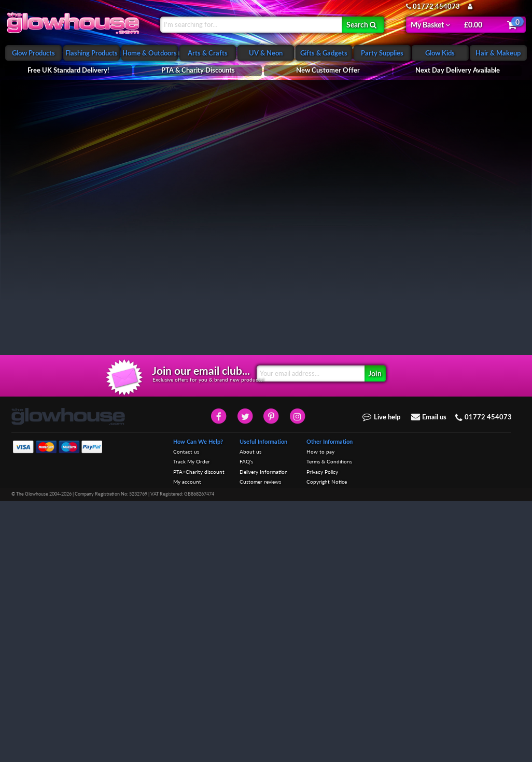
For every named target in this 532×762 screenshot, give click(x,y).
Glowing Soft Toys (38, 126)
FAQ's (246, 724)
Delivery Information (264, 734)
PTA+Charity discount (199, 734)
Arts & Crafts (208, 53)
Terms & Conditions (329, 724)
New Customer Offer (328, 70)
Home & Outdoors (150, 53)
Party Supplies (382, 53)
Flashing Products (92, 53)
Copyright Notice (327, 744)
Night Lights (30, 110)
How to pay (320, 714)
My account (187, 744)
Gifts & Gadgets (324, 53)
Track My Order (192, 724)
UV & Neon (266, 53)
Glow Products (33, 53)
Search (361, 24)
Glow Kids (440, 53)
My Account (489, 6)
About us (250, 714)
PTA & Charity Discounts (198, 70)
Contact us (186, 714)
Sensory (24, 160)
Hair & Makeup (498, 53)
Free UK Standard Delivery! (68, 70)
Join (375, 636)
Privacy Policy (322, 734)
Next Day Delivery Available (458, 70)
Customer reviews (260, 744)
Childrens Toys (33, 143)
